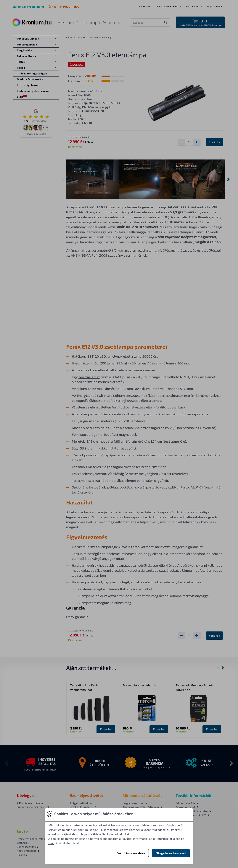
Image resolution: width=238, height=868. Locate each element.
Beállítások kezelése (131, 853)
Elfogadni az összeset (171, 853)
